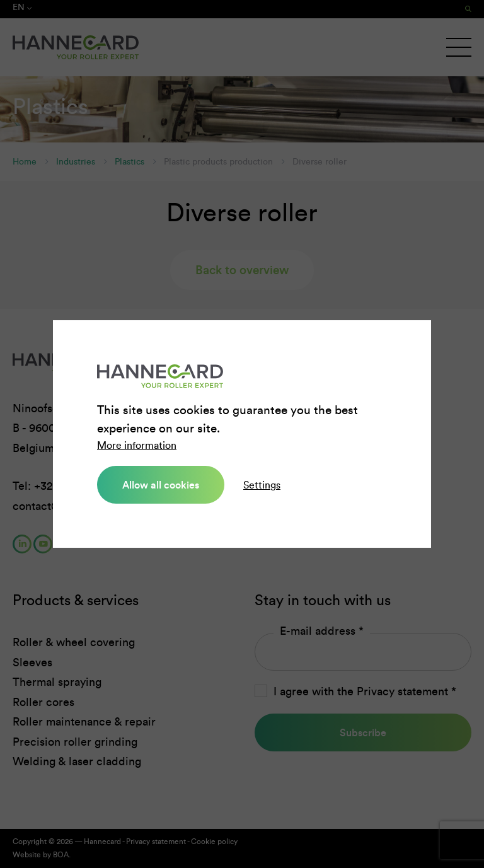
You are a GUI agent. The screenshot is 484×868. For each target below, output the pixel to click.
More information (137, 445)
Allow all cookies (161, 485)
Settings (262, 485)
